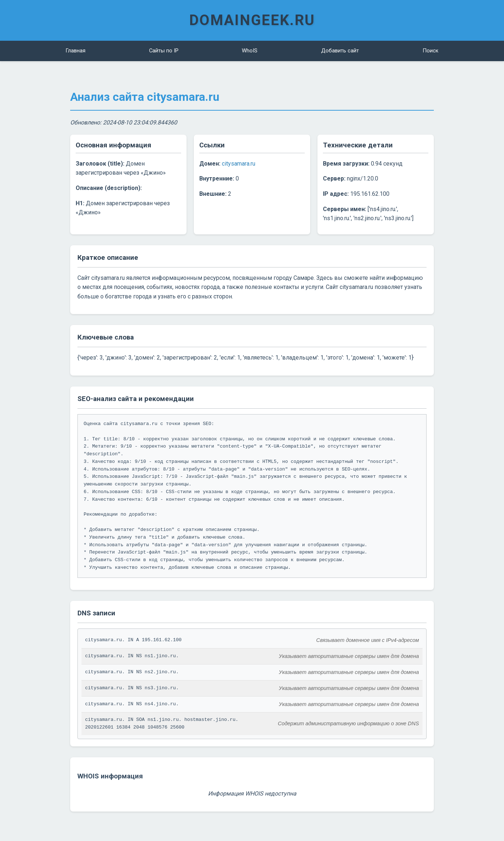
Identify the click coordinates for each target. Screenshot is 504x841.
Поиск (431, 51)
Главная (75, 51)
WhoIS (250, 51)
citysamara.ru (239, 163)
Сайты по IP (164, 51)
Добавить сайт (340, 51)
